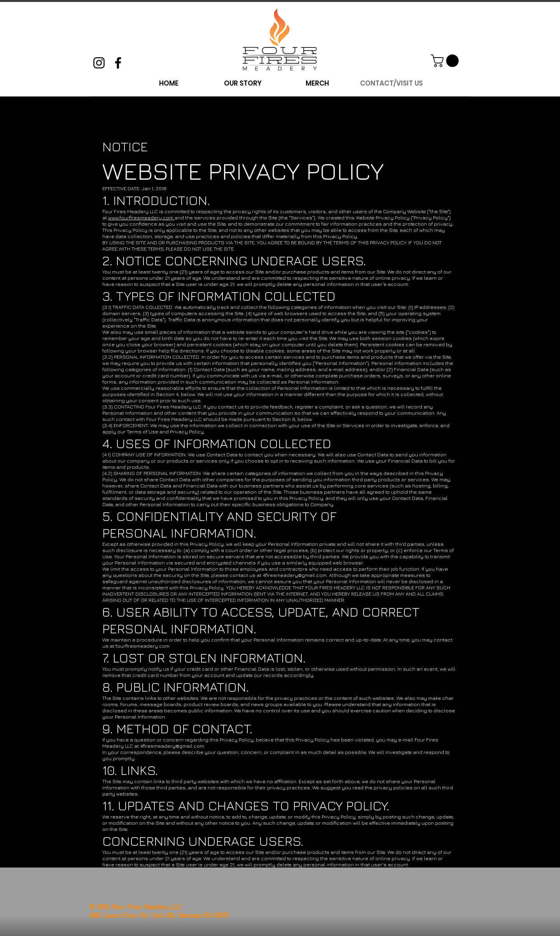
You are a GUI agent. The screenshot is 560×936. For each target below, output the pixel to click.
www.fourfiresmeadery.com (141, 217)
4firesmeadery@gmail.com (295, 575)
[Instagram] (99, 63)
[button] (446, 61)
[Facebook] (118, 63)
